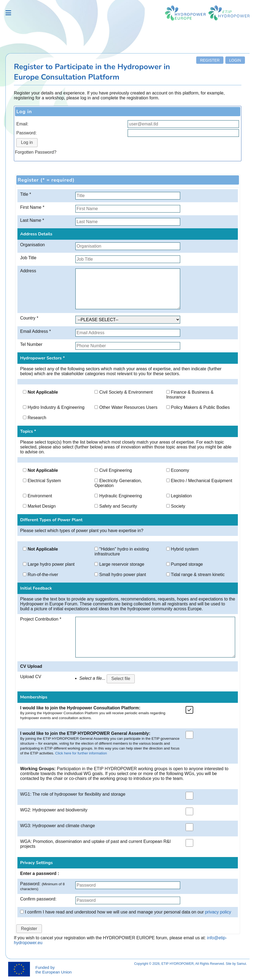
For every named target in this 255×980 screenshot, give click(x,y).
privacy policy (218, 912)
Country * (29, 318)
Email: (22, 124)
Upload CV (31, 677)
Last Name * (32, 220)
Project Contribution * (41, 619)
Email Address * (36, 331)
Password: (27, 133)
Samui (241, 964)
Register (210, 60)
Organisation (33, 245)
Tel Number (31, 344)
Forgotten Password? (36, 152)
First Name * (32, 207)
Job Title (28, 258)
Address (28, 271)
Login (235, 60)
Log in (27, 142)
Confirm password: (38, 899)
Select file (121, 679)
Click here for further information (81, 753)
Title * (26, 194)
